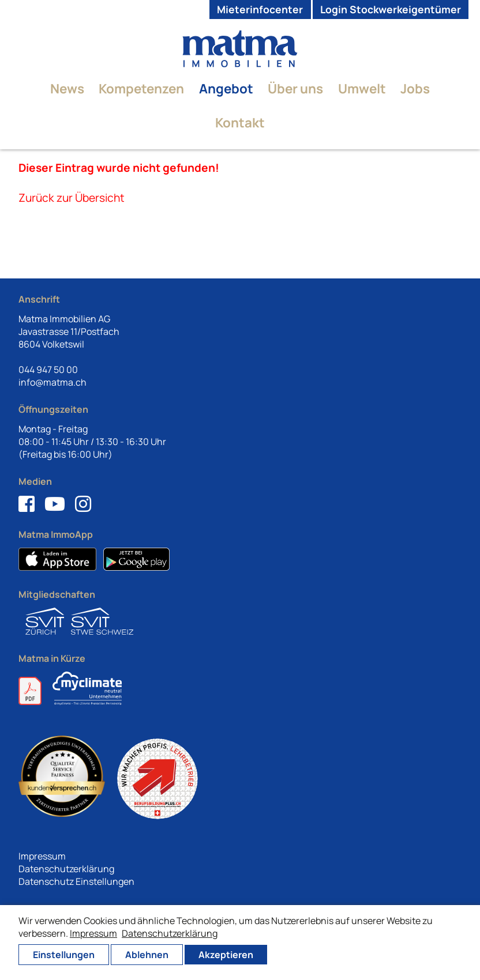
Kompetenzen (141, 88)
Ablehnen (147, 955)
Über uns (295, 88)
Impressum (42, 856)
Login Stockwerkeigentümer (391, 9)
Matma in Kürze (52, 658)
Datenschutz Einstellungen (76, 881)
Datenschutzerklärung (66, 869)
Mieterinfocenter (260, 9)
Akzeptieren (226, 955)
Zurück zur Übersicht (72, 198)
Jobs (415, 88)
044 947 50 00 (48, 370)
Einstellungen (64, 955)
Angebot (226, 88)
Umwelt (362, 88)
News (67, 88)
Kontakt (240, 122)
